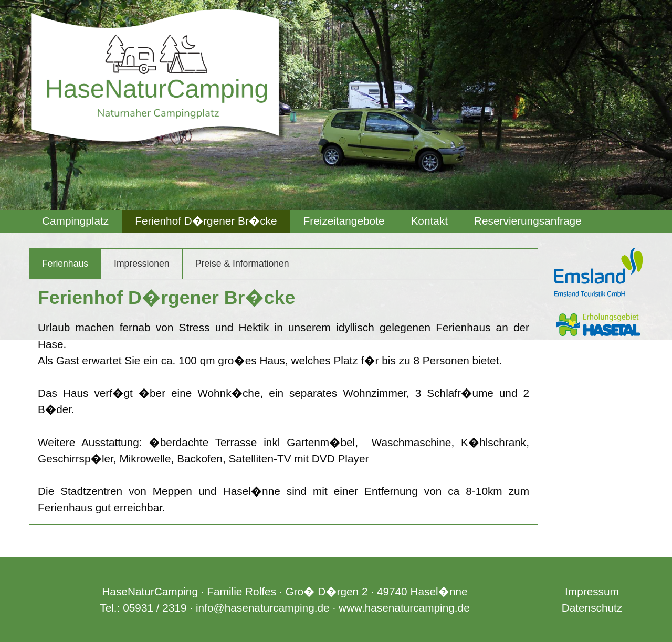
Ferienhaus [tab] (65, 264)
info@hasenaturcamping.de (263, 608)
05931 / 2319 (155, 608)
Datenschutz (592, 608)
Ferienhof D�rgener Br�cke (206, 221)
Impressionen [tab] (142, 264)
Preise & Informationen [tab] (242, 264)
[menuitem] (75, 221)
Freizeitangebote (344, 221)
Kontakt (429, 221)
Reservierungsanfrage (528, 221)
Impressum (592, 591)
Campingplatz (75, 221)
